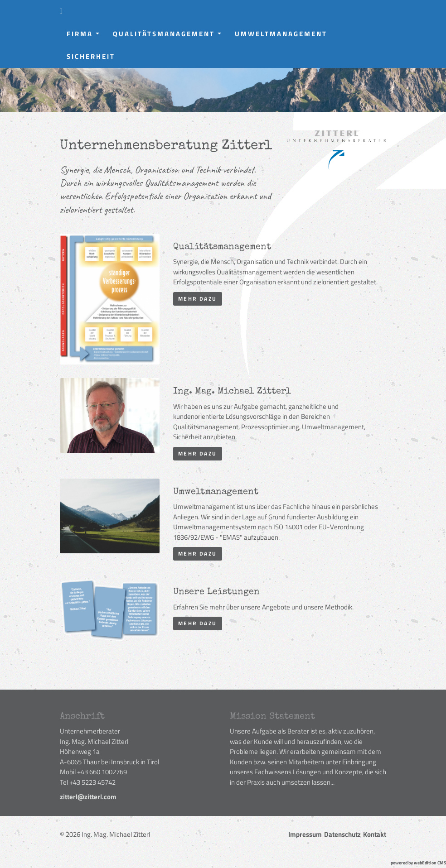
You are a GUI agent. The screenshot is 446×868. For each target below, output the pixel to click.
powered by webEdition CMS (418, 863)
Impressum (305, 834)
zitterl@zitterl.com (88, 797)
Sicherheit (91, 56)
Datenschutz (342, 834)
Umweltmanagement (281, 34)
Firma (86, 36)
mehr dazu (198, 299)
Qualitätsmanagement (170, 36)
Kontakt (375, 834)
